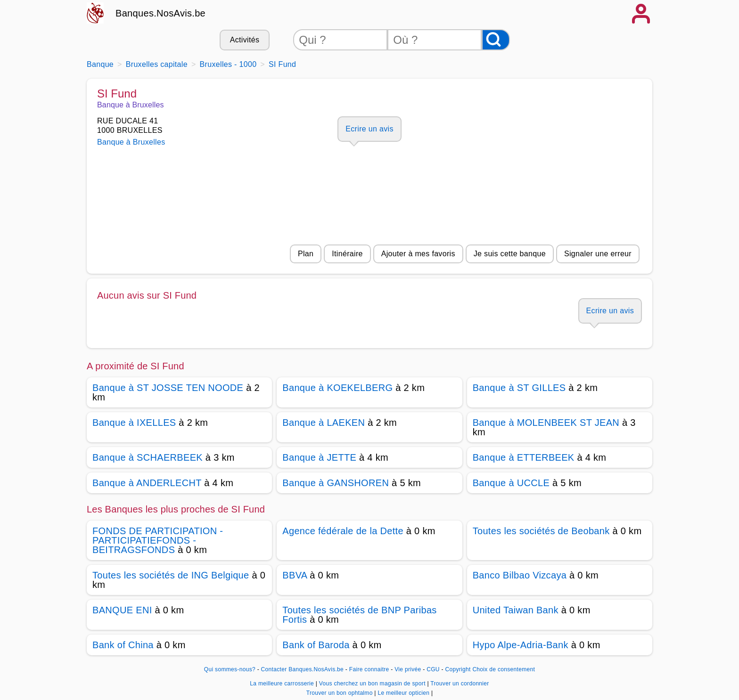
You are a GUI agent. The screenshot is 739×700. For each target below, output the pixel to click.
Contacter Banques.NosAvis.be (303, 669)
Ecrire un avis (369, 129)
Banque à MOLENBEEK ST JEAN (546, 423)
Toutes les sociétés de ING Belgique (171, 575)
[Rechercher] (496, 40)
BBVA (295, 575)
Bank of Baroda (316, 645)
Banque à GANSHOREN (336, 483)
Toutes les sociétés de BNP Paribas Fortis (359, 615)
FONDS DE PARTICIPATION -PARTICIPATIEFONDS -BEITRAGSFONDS (158, 540)
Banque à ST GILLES (519, 388)
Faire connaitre (369, 669)
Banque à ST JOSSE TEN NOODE (168, 388)
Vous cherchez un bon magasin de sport (373, 684)
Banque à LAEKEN (324, 423)
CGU (433, 669)
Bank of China (123, 645)
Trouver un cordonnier (460, 684)
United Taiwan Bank (516, 610)
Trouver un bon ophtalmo (341, 693)
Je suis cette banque (510, 254)
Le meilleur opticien (404, 693)
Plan (306, 254)
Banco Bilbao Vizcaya (520, 575)
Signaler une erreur (598, 254)
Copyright (458, 669)
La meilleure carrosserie (283, 684)
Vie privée (408, 669)
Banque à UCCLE (511, 483)
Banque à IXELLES (134, 423)
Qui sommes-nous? (230, 669)
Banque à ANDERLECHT (147, 483)
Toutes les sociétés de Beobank (541, 531)
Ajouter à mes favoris (418, 254)
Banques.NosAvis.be (160, 13)
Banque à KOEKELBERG (337, 388)
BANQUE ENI (122, 610)
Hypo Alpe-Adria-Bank (521, 645)
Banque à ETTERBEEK (524, 457)
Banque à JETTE (319, 457)
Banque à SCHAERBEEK (148, 457)
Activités (245, 40)
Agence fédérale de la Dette (343, 531)
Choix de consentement (504, 669)
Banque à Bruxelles (131, 142)
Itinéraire (347, 254)
